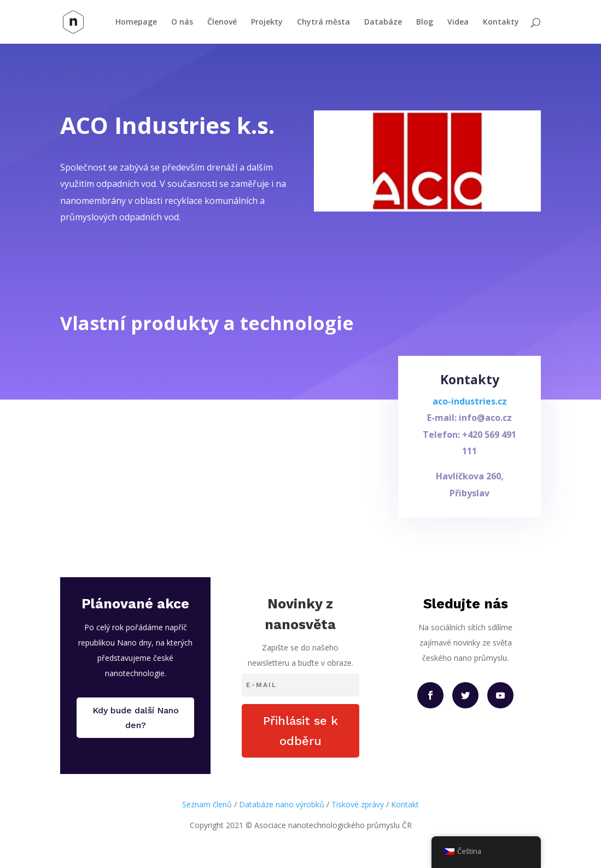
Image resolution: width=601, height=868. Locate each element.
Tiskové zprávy (358, 804)
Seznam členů (207, 804)
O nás (182, 22)
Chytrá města (323, 22)
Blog (425, 22)
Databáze (383, 22)
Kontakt (405, 804)
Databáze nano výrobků (282, 804)
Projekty (267, 22)
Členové (222, 22)
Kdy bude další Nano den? (136, 718)
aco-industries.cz (470, 406)
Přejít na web (109, 251)
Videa (458, 22)
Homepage (136, 22)
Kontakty (501, 22)
